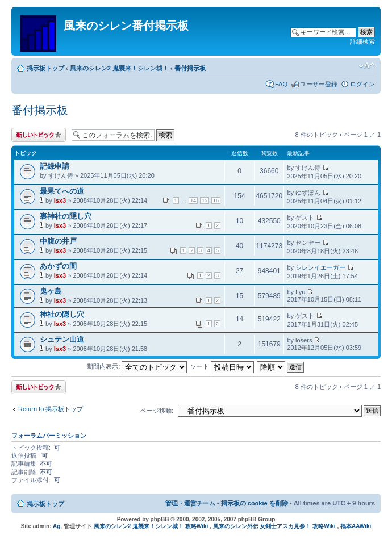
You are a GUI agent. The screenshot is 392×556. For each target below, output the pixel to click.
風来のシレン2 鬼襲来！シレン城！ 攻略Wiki (151, 526)
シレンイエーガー (320, 267)
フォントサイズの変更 (367, 66)
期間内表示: (137, 366)
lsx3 (60, 200)
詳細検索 (362, 41)
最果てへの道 (62, 191)
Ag (57, 526)
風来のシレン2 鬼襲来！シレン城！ (119, 68)
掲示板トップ (45, 68)
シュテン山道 (62, 339)
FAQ (281, 84)
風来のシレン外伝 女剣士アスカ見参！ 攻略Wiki (274, 526)
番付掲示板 (190, 68)
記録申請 (55, 166)
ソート (222, 366)
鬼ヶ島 (51, 291)
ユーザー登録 (319, 84)
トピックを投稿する (39, 135)
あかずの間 (58, 266)
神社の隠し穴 (62, 314)
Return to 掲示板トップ (51, 409)
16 (216, 200)
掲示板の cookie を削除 (255, 503)
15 (205, 200)
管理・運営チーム (190, 503)
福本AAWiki (356, 526)
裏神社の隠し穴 (66, 216)
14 (193, 200)
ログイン (362, 84)
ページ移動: (157, 411)
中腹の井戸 (58, 241)
